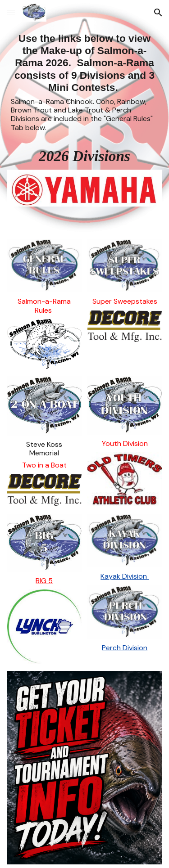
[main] (85, 82)
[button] (11, 12)
